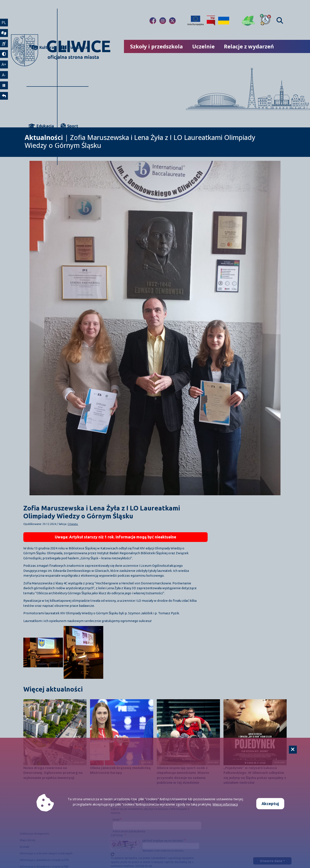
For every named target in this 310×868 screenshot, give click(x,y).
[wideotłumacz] (4, 33)
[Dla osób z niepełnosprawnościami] (266, 21)
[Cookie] (293, 750)
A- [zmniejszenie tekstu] (4, 75)
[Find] (280, 21)
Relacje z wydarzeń (249, 46)
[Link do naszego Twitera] (172, 21)
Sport (69, 126)
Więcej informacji (225, 804)
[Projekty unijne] (196, 21)
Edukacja (41, 126)
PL (4, 22)
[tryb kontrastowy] (4, 54)
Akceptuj (270, 804)
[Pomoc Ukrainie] (224, 21)
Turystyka (74, 47)
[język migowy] (4, 44)
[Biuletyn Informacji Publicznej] (211, 21)
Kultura (43, 47)
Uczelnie (203, 46)
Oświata (73, 524)
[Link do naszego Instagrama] (163, 21)
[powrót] (4, 97)
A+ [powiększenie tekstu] (4, 65)
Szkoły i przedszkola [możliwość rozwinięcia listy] (156, 46)
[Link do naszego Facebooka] (153, 21)
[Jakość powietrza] (248, 21)
